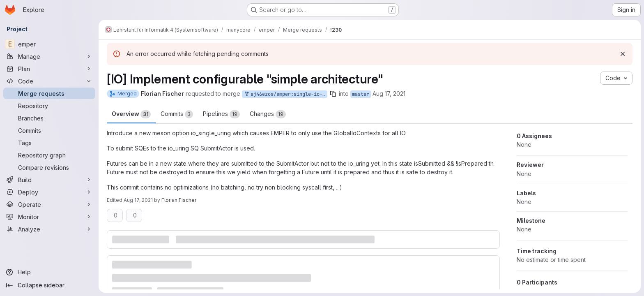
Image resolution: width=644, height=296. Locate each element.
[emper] (49, 44)
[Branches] (49, 118)
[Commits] (49, 130)
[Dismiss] (623, 54)
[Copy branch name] (333, 94)
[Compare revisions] (49, 167)
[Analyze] (49, 229)
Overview (131, 114)
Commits (177, 114)
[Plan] (49, 69)
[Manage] (49, 56)
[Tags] (49, 143)
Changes (268, 114)
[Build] (49, 180)
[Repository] (49, 106)
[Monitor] (49, 217)
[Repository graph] (49, 155)
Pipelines (221, 114)
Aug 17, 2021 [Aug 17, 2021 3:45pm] (138, 200)
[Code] (49, 81)
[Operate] (49, 204)
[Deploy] (49, 192)
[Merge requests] (49, 93)
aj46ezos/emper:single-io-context (285, 94)
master (361, 94)
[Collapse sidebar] (49, 285)
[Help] (49, 272)
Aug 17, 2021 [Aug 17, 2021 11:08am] (389, 94)
